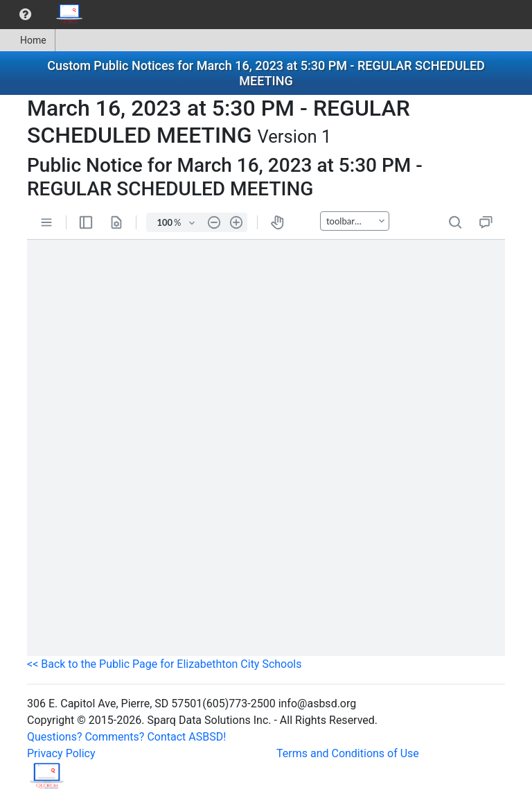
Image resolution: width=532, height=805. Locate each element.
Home (27, 40)
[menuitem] (25, 15)
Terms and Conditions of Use (348, 753)
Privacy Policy (61, 753)
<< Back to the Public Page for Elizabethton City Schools (164, 664)
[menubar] (46, 15)
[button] (25, 15)
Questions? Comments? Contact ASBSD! (126, 737)
